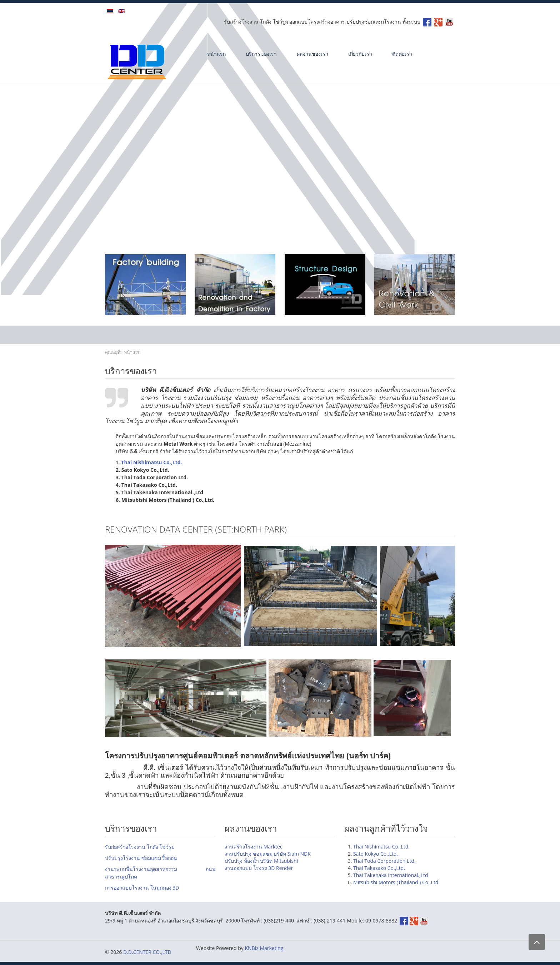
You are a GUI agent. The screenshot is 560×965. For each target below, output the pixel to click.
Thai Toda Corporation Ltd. (384, 861)
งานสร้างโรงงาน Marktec (254, 847)
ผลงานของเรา (312, 54)
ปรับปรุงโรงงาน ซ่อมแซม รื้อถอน (141, 858)
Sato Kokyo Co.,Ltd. (376, 854)
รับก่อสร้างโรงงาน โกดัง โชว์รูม (140, 847)
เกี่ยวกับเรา (360, 54)
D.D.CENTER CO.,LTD (147, 952)
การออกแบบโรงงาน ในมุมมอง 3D (142, 888)
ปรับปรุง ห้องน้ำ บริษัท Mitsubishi (261, 861)
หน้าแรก (216, 54)
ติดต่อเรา (402, 54)
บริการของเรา (261, 54)
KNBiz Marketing (264, 948)
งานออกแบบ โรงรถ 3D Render (259, 868)
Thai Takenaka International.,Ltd (391, 875)
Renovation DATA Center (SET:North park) (196, 529)
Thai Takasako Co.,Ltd (378, 868)
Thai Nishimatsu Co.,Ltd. (381, 847)
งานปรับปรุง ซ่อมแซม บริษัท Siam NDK (268, 854)
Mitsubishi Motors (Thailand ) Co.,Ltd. (396, 882)
